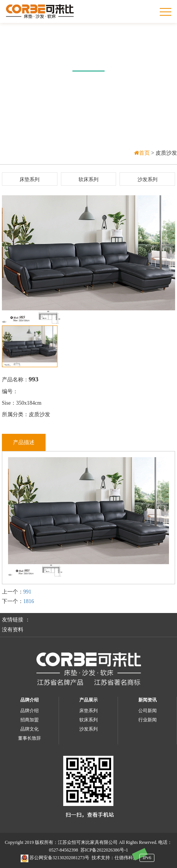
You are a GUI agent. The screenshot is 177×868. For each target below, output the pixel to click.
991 (27, 592)
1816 (29, 601)
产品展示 (88, 700)
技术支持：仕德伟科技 (115, 858)
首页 (143, 153)
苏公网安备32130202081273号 (55, 858)
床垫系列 (29, 179)
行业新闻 (147, 720)
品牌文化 (29, 729)
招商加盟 (29, 720)
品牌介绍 (29, 700)
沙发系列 (147, 179)
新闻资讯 (147, 700)
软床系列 (88, 179)
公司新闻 (147, 711)
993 (34, 379)
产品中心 (88, 58)
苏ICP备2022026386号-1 (104, 850)
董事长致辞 (29, 738)
